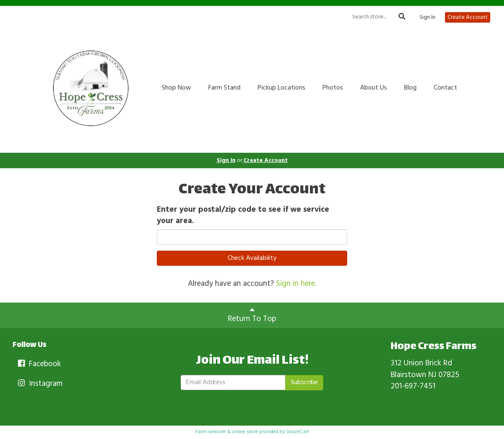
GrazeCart (298, 432)
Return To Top (252, 315)
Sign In (427, 18)
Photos (333, 88)
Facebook (39, 364)
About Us (374, 88)
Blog (410, 88)
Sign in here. (296, 284)
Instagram (40, 384)
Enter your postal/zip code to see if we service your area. (243, 216)
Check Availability (252, 258)
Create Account (468, 17)
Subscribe (304, 383)
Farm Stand (224, 88)
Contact (445, 88)
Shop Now (177, 88)
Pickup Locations (281, 88)
